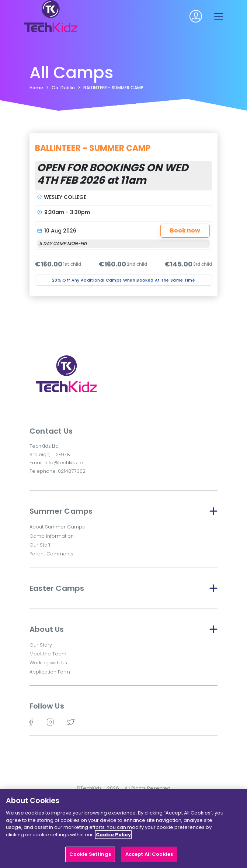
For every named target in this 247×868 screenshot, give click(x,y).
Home (36, 88)
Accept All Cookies (149, 859)
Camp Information (52, 536)
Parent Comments (51, 554)
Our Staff (40, 545)
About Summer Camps (57, 527)
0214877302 (72, 471)
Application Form (50, 672)
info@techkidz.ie (64, 463)
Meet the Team (48, 654)
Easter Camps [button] (123, 588)
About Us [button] (123, 629)
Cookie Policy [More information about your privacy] (113, 839)
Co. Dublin (63, 88)
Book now (185, 230)
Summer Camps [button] (123, 511)
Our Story (41, 645)
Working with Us (48, 663)
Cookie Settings (90, 859)
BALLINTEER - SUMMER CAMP (113, 88)
